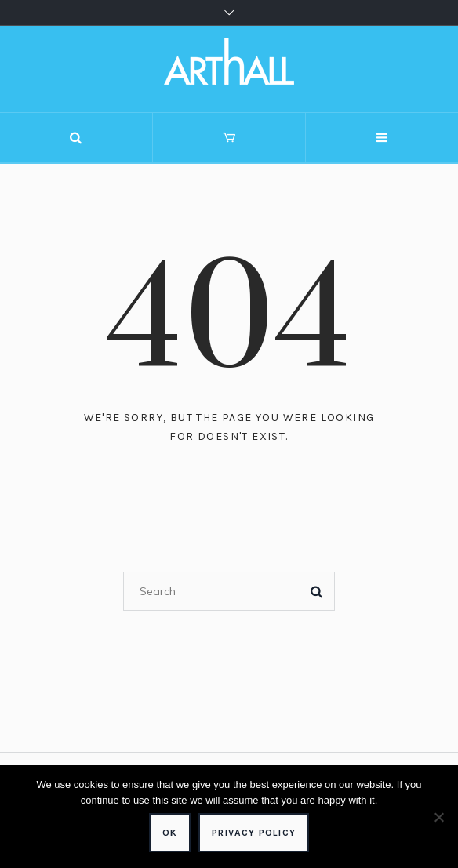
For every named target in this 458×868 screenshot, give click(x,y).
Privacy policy (254, 833)
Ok (170, 833)
